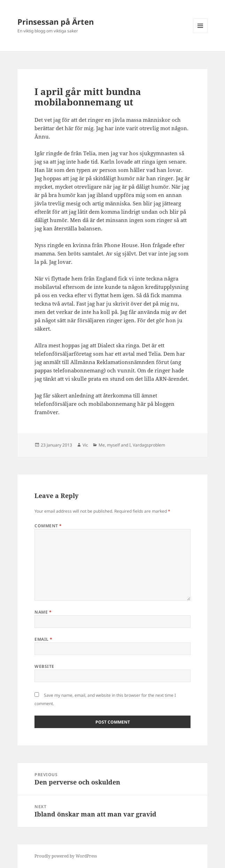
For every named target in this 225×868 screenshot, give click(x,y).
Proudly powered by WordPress (66, 856)
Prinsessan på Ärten (56, 22)
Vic (85, 445)
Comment (48, 526)
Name (43, 612)
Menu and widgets (200, 33)
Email (43, 639)
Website (44, 666)
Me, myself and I (115, 445)
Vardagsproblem (149, 445)
